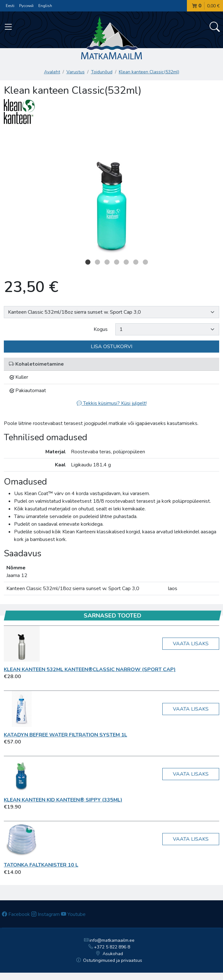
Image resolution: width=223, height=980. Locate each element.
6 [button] (136, 262)
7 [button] (145, 262)
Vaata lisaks (191, 644)
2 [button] (97, 262)
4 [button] (117, 262)
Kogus (101, 329)
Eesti (10, 6)
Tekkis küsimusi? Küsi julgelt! (112, 403)
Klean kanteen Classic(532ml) (149, 72)
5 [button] (126, 262)
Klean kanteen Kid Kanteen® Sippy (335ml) (63, 800)
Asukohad (109, 954)
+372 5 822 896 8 (109, 947)
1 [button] (88, 262)
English (45, 6)
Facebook (16, 914)
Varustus (76, 72)
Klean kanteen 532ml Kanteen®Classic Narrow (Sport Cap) (90, 669)
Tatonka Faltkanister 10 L (41, 865)
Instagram (46, 914)
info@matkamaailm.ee (109, 940)
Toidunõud (102, 72)
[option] (112, 193)
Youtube (73, 914)
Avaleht (52, 72)
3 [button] (107, 262)
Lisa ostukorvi (112, 347)
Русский (26, 6)
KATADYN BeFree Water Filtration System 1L (65, 735)
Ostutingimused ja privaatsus (109, 960)
